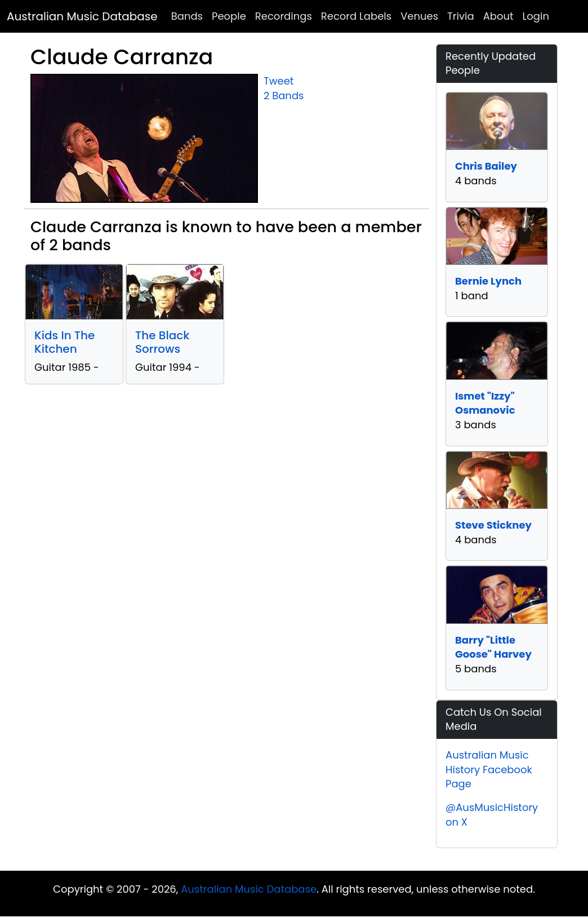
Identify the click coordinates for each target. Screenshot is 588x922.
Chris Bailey (486, 166)
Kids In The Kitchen (64, 342)
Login (536, 16)
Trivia (461, 16)
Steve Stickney (493, 525)
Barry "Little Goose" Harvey (493, 647)
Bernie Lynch (488, 281)
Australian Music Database (82, 16)
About (498, 16)
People (229, 16)
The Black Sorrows (162, 342)
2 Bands (284, 96)
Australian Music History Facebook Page (489, 769)
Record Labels (356, 16)
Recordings (284, 16)
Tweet (279, 81)
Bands (187, 16)
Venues (419, 16)
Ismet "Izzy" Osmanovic (485, 403)
